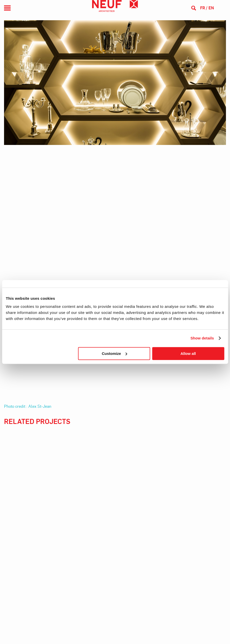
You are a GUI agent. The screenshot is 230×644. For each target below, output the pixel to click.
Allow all (188, 353)
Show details (202, 338)
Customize (114, 353)
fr (203, 8)
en (211, 8)
